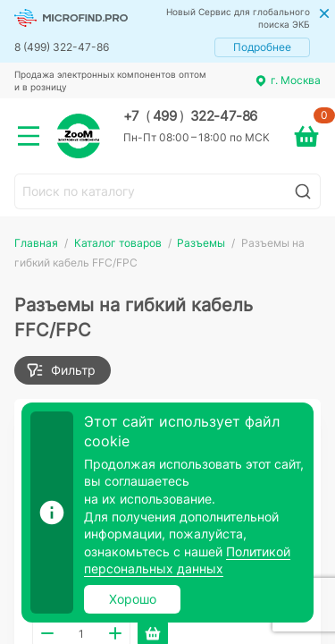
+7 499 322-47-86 (190, 116)
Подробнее (262, 47)
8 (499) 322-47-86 (62, 47)
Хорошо (133, 599)
